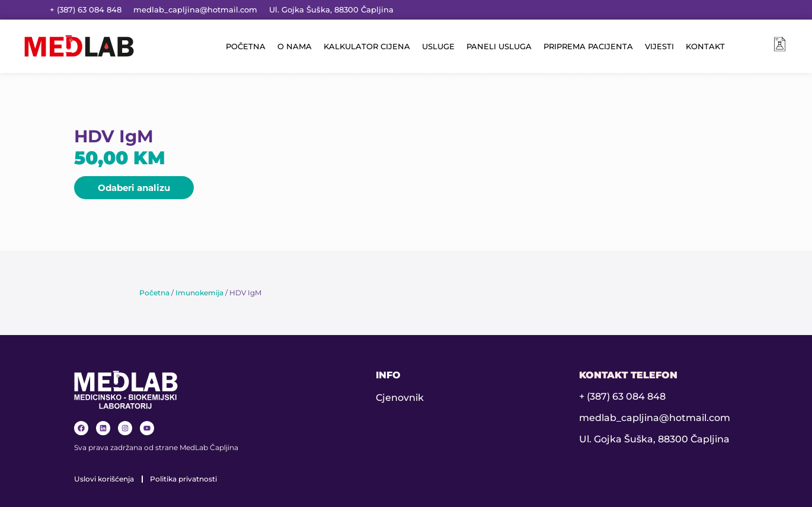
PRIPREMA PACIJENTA (588, 46)
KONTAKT (705, 46)
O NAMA (295, 46)
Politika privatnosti (183, 479)
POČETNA (246, 46)
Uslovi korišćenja (104, 479)
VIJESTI (659, 46)
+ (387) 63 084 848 (86, 9)
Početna (154, 293)
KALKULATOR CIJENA (367, 46)
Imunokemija (199, 293)
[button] (134, 188)
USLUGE (438, 46)
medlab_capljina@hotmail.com (195, 9)
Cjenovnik (400, 398)
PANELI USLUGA (499, 46)
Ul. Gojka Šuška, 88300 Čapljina (331, 9)
